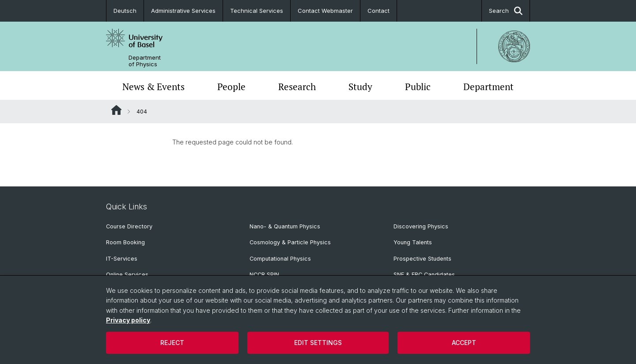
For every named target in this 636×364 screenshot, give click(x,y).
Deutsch (125, 11)
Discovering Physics (421, 226)
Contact (379, 11)
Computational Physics (280, 259)
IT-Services (122, 259)
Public (418, 87)
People (231, 87)
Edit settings (318, 343)
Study (360, 87)
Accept (464, 343)
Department (488, 87)
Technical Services (257, 11)
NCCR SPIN (264, 275)
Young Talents (413, 242)
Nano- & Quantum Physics (285, 226)
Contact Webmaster (325, 11)
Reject (172, 343)
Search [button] (506, 11)
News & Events (153, 87)
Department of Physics (145, 61)
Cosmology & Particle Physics (290, 242)
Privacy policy (128, 320)
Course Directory (129, 226)
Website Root (116, 110)
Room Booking (125, 242)
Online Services (127, 275)
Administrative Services (183, 11)
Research (297, 87)
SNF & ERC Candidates (424, 275)
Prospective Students (422, 259)
